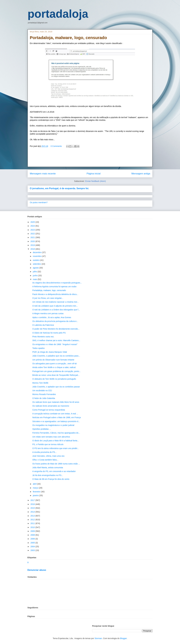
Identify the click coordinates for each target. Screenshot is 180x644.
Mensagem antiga (141, 174)
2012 (33, 520)
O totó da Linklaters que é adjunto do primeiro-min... (55, 306)
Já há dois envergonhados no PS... (48, 475)
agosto (36, 268)
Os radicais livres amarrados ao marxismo (51, 406)
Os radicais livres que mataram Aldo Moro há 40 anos (56, 402)
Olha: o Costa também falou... (45, 460)
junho (35, 276)
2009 (33, 531)
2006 (33, 539)
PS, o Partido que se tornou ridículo (48, 444)
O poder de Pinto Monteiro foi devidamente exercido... (56, 329)
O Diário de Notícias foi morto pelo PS (49, 333)
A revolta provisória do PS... (45, 452)
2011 (33, 523)
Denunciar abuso (37, 570)
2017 (33, 500)
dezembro (37, 252)
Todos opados (38, 348)
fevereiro (37, 492)
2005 (33, 543)
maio (35, 279)
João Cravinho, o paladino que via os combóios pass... (56, 356)
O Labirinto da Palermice (43, 325)
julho (35, 272)
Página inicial (94, 174)
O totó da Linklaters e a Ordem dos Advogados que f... (56, 310)
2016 (33, 504)
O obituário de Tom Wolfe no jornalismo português (54, 379)
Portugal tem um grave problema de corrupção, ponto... (57, 371)
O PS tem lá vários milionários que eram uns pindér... (56, 448)
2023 (33, 230)
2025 (33, 222)
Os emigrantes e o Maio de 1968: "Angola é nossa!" (55, 344)
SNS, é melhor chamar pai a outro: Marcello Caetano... (56, 340)
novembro (37, 256)
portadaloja (58, 14)
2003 (33, 550)
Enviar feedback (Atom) (95, 181)
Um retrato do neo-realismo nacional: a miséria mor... (56, 302)
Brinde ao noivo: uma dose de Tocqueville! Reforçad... (56, 375)
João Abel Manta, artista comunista (48, 468)
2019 (33, 245)
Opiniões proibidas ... (42, 429)
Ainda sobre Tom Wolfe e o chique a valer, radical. (54, 367)
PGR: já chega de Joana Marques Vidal (50, 352)
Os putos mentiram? (39, 202)
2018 (33, 249)
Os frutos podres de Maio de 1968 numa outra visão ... (56, 464)
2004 (33, 547)
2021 (33, 237)
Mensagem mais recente (43, 174)
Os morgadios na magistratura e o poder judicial (53, 425)
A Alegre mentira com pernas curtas (48, 313)
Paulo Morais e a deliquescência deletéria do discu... (55, 294)
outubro (36, 260)
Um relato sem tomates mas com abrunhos (51, 437)
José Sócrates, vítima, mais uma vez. (49, 456)
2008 (33, 535)
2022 (33, 234)
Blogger (123, 638)
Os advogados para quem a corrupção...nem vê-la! (55, 364)
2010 (33, 527)
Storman (98, 638)
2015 (33, 508)
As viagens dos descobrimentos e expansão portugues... (57, 283)
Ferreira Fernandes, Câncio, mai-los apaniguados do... (56, 433)
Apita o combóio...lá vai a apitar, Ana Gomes (52, 317)
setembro (37, 264)
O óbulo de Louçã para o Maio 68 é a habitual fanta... (56, 441)
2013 (33, 516)
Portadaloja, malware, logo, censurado (49, 290)
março (36, 488)
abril (35, 484)
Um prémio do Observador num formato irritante (53, 360)
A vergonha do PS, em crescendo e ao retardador (54, 471)
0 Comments (56, 146)
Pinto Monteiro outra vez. (43, 337)
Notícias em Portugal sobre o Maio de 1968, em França (57, 417)
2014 (33, 512)
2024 (33, 226)
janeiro (36, 495)
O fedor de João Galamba (44, 398)
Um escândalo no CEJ (42, 390)
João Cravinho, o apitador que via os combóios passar (56, 387)
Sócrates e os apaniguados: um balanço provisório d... (56, 421)
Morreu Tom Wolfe (40, 383)
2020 (33, 241)
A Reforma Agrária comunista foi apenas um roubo (54, 287)
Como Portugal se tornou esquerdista (49, 410)
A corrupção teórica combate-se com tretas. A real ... (55, 414)
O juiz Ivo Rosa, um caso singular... (48, 298)
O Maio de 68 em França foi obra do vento (51, 479)
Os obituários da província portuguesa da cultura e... (55, 321)
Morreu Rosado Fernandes (44, 394)
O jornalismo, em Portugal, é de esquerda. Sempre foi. (59, 188)
